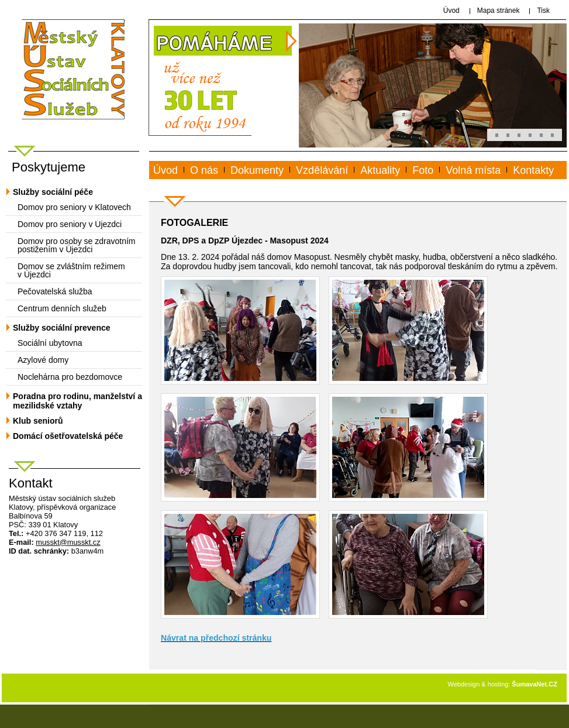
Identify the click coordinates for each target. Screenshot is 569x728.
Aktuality (380, 170)
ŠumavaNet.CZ (534, 684)
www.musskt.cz (196, 183)
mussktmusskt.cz (68, 542)
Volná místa (473, 170)
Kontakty (533, 170)
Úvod (165, 170)
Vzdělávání (322, 170)
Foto (423, 170)
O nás (204, 170)
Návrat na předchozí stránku (216, 638)
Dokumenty (257, 170)
